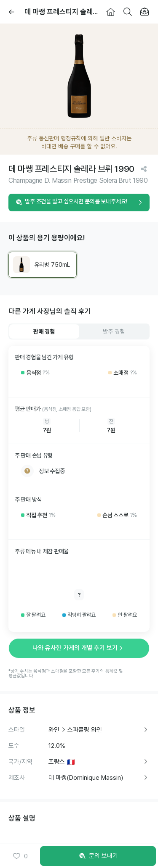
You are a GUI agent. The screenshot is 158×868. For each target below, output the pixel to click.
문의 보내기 (98, 856)
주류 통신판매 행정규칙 (54, 138)
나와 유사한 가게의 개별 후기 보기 (79, 648)
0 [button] (20, 856)
